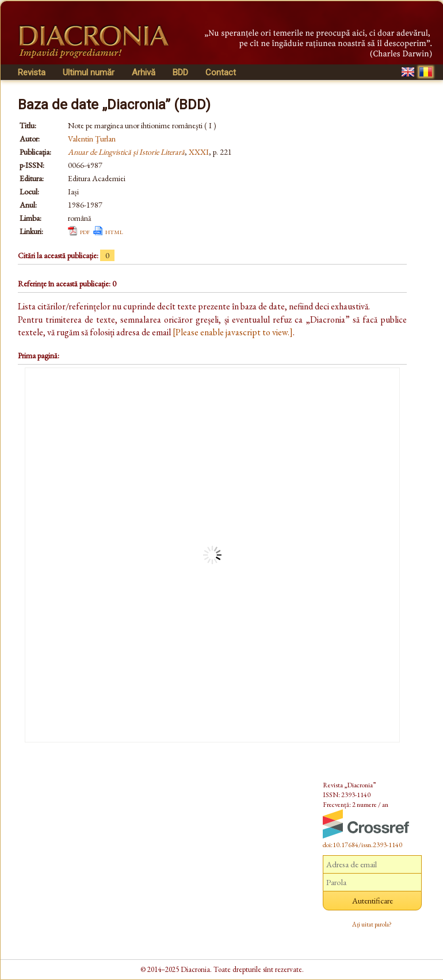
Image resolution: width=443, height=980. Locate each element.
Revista (32, 72)
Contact (221, 72)
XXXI (199, 152)
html (114, 231)
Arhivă (144, 72)
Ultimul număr (89, 72)
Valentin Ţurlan (92, 139)
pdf (85, 231)
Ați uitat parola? (372, 924)
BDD (180, 72)
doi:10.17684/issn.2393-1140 (362, 845)
